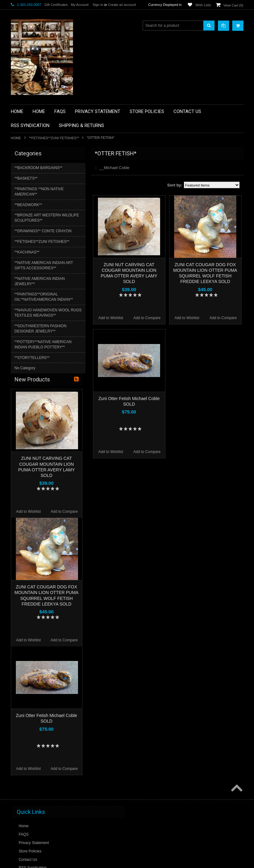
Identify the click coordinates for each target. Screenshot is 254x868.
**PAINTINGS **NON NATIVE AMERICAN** (39, 192)
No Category (25, 368)
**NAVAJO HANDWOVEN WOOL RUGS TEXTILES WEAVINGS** (48, 313)
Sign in (98, 5)
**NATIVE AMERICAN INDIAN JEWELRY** (40, 281)
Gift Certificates (56, 5)
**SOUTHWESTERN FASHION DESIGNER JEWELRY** (41, 329)
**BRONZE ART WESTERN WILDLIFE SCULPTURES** (47, 218)
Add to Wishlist (111, 318)
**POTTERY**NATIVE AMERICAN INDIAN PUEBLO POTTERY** (43, 344)
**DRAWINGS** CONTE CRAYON (43, 231)
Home (16, 138)
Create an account (122, 5)
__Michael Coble (115, 168)
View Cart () (233, 5)
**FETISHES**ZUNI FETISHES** (54, 138)
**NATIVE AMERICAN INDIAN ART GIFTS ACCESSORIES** (44, 265)
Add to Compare (147, 318)
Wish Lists (203, 5)
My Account (80, 5)
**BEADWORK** (28, 205)
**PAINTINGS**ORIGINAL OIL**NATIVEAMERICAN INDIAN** (44, 297)
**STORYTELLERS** (32, 358)
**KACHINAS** (27, 252)
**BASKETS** (26, 178)
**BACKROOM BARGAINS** (39, 168)
